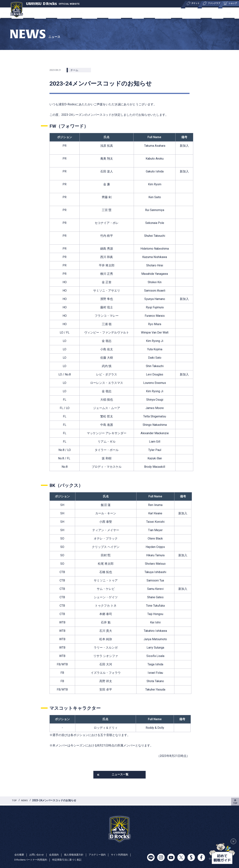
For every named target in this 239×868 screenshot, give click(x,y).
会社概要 (20, 855)
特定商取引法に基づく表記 (71, 860)
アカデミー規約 (102, 855)
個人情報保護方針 (77, 855)
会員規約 (56, 855)
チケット (39, 13)
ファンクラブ (81, 13)
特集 (219, 13)
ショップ (105, 13)
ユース (145, 13)
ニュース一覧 (120, 775)
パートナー (199, 13)
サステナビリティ (171, 13)
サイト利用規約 (125, 855)
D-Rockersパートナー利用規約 (32, 860)
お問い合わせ (38, 855)
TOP (15, 801)
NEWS (26, 801)
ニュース (126, 13)
